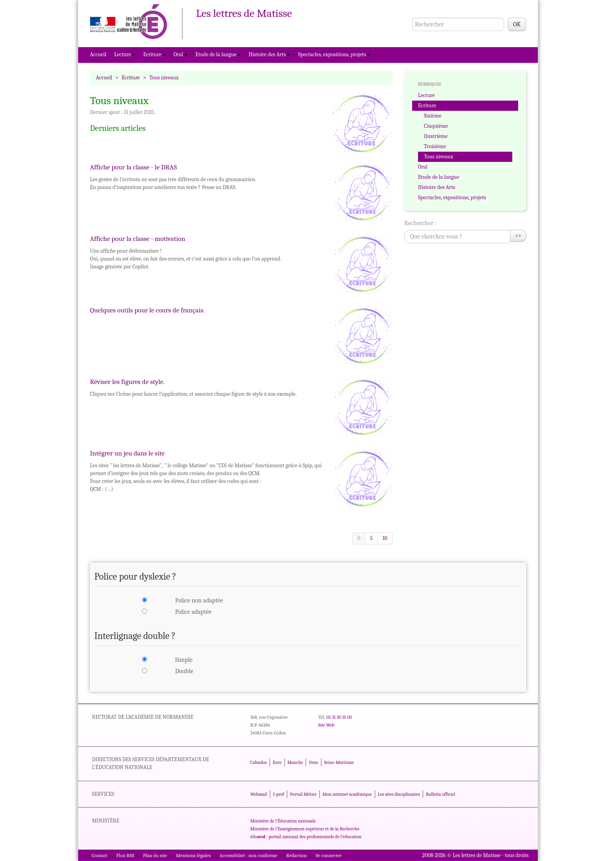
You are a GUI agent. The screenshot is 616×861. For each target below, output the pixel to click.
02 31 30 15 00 (339, 717)
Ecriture (154, 54)
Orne (313, 762)
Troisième (435, 146)
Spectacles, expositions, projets (334, 54)
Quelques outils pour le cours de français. (147, 310)
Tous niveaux (439, 157)
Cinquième (436, 126)
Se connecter (328, 855)
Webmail (259, 794)
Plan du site (155, 855)
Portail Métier (303, 794)
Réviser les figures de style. (127, 382)
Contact (100, 855)
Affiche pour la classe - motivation (137, 239)
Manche (295, 762)
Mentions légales (193, 855)
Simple (184, 660)
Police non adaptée (199, 600)
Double (184, 671)
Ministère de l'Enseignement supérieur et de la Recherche (305, 829)
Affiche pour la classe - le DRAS (133, 167)
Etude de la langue (218, 54)
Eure (277, 762)
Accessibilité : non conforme (248, 855)
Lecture (125, 54)
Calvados (258, 762)
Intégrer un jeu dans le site (127, 453)
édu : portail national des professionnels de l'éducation (306, 837)
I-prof (279, 794)
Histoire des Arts (269, 54)
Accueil (98, 54)
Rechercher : (420, 223)
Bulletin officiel (440, 794)
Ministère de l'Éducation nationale (283, 821)
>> (518, 236)
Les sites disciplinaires (399, 794)
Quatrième (436, 136)
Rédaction (296, 855)
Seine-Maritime (339, 762)
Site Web (326, 725)
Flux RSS (125, 855)
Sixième (433, 116)
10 (385, 538)
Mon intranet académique (347, 794)
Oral (181, 54)
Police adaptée (193, 612)
